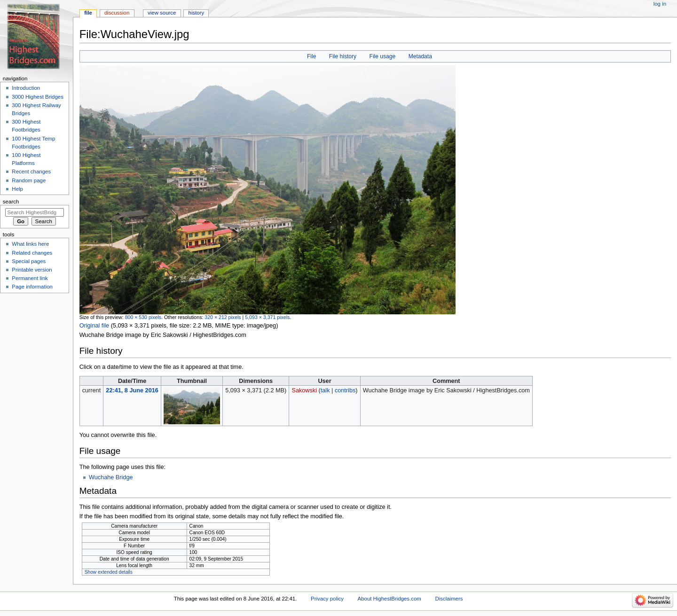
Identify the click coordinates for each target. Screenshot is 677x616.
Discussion (117, 13)
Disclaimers (449, 599)
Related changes (32, 253)
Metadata (420, 56)
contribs (345, 390)
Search (11, 202)
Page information (32, 287)
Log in (660, 4)
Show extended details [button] (109, 572)
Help (17, 189)
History (197, 13)
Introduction (26, 88)
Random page (29, 180)
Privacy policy (327, 599)
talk (325, 390)
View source (162, 13)
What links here (30, 244)
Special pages (29, 261)
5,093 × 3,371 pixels (267, 317)
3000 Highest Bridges (38, 97)
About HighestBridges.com (390, 599)
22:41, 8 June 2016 (132, 390)
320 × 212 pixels (223, 317)
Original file (94, 326)
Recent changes (31, 172)
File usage (383, 56)
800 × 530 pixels (143, 317)
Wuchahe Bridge (111, 477)
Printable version (32, 270)
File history (343, 56)
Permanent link (30, 278)
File (311, 56)
